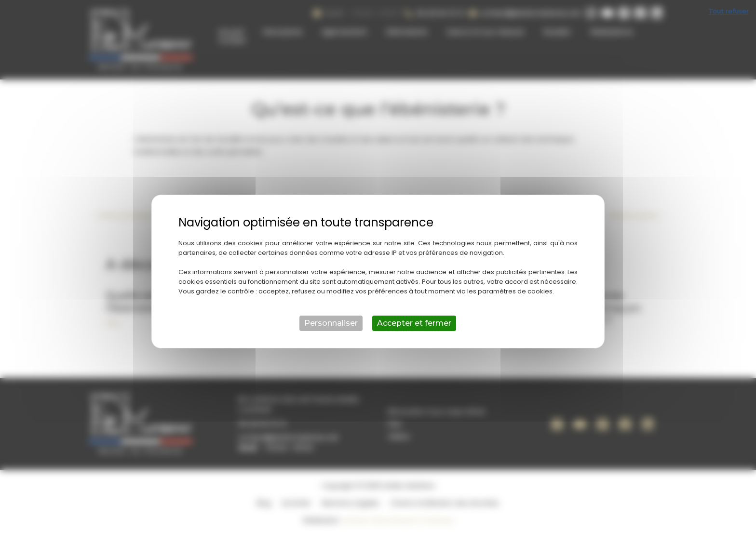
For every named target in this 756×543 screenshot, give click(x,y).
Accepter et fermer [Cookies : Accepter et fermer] (414, 323)
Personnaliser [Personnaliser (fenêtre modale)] (331, 323)
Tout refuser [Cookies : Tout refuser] (729, 11)
